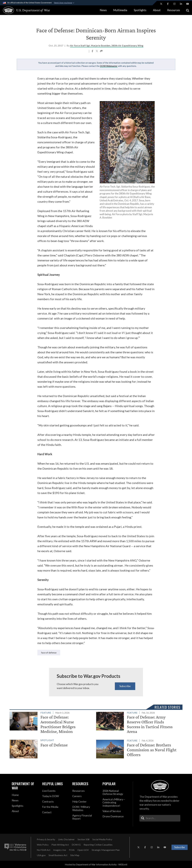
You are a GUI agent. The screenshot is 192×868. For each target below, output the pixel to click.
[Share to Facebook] (93, 51)
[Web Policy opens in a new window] (43, 845)
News (103, 10)
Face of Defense (49, 653)
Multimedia (120, 10)
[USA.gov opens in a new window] (41, 855)
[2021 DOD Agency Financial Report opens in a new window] (85, 817)
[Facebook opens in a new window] (168, 4)
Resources (174, 10)
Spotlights (140, 10)
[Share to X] (97, 51)
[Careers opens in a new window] (85, 796)
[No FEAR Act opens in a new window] (44, 850)
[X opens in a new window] (161, 4)
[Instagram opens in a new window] (174, 4)
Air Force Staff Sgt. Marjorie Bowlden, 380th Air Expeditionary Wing (107, 45)
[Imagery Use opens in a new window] (60, 850)
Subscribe (125, 686)
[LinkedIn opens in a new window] (181, 4)
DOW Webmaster (109, 66)
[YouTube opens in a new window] (188, 4)
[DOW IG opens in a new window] (76, 845)
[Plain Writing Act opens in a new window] (60, 845)
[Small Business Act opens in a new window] (58, 855)
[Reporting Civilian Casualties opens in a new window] (98, 845)
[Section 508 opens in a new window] (84, 839)
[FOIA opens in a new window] (72, 850)
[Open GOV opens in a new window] (83, 850)
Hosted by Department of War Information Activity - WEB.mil (96, 864)
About (157, 10)
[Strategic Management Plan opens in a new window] (106, 850)
